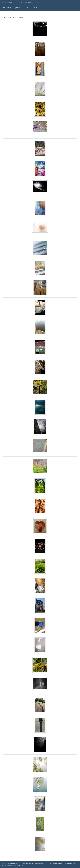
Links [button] (27, 8)
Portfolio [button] (19, 8)
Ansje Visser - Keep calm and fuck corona (20, 3)
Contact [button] (36, 8)
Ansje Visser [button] (8, 8)
